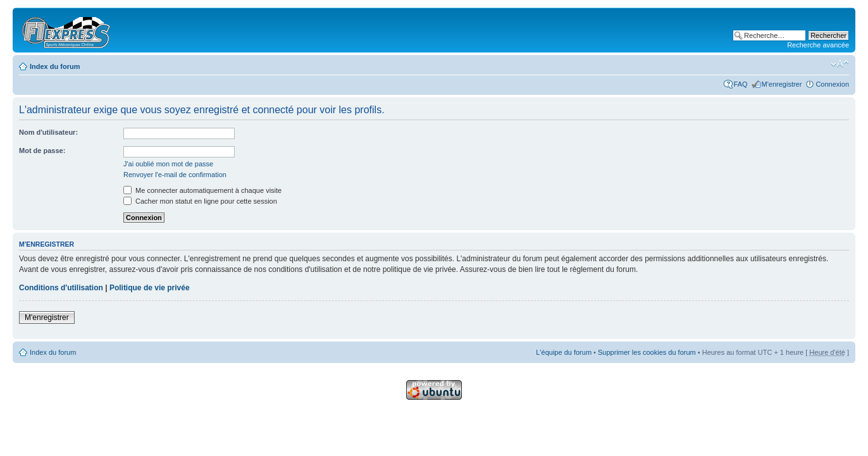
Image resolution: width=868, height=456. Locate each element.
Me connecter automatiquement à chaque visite (202, 190)
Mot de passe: (42, 151)
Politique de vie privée (150, 288)
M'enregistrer (782, 84)
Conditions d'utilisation (61, 288)
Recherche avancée (818, 45)
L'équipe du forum (564, 352)
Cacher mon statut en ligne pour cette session (200, 201)
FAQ (741, 84)
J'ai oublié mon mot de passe (168, 164)
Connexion (832, 84)
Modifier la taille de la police (840, 64)
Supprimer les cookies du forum (647, 352)
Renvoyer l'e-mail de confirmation (175, 175)
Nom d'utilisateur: (48, 132)
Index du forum (55, 66)
